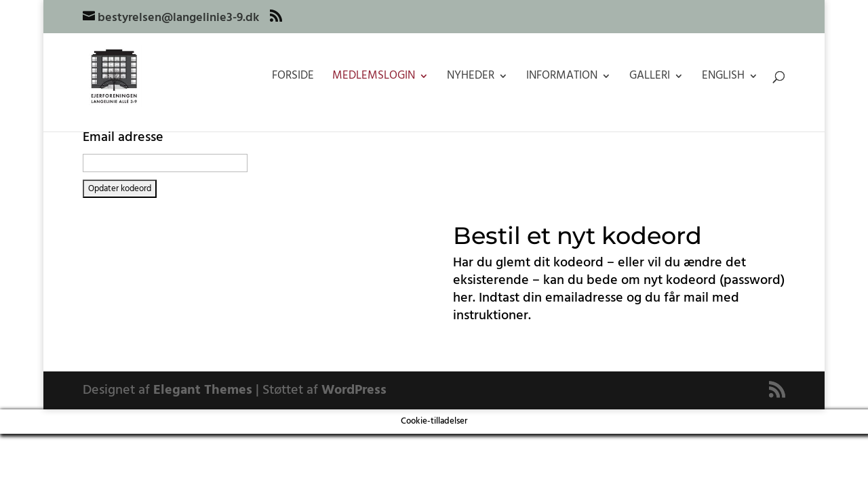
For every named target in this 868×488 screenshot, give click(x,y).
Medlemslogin (374, 78)
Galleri (650, 78)
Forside (293, 78)
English (723, 78)
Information (562, 78)
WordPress (354, 390)
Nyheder (471, 78)
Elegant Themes (203, 390)
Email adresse (123, 138)
